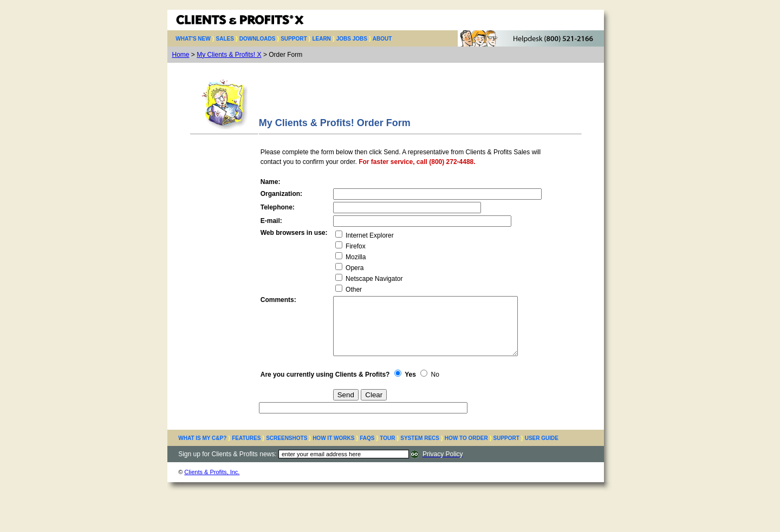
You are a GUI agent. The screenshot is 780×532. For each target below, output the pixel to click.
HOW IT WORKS (333, 449)
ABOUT (382, 39)
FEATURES (246, 449)
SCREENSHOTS (287, 449)
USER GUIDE (542, 449)
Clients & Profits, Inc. (212, 483)
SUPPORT (294, 39)
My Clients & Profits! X (229, 55)
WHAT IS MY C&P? (202, 449)
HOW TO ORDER (466, 449)
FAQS (367, 449)
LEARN (321, 39)
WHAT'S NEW (193, 39)
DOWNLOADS (258, 39)
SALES (225, 39)
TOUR (387, 449)
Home (180, 55)
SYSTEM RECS (420, 449)
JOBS (360, 39)
